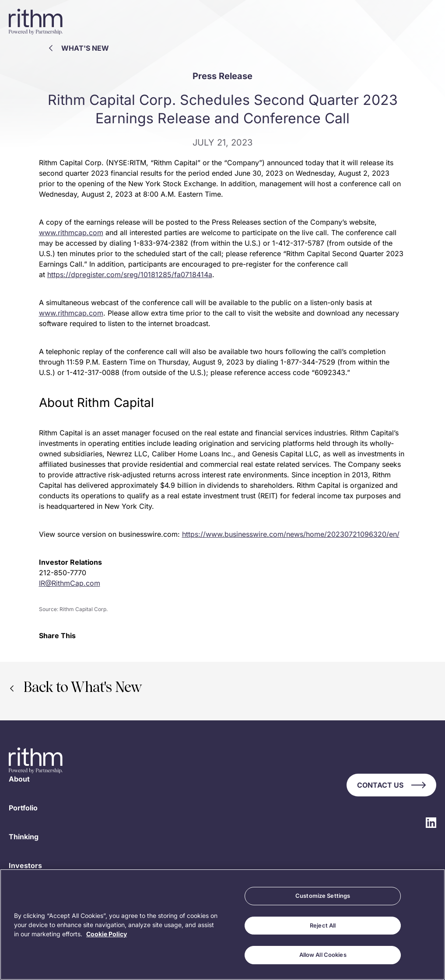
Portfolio (23, 808)
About (19, 779)
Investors (25, 865)
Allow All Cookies (323, 955)
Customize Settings (323, 896)
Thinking (24, 837)
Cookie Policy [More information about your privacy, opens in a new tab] (107, 934)
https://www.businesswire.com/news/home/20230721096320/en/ (291, 534)
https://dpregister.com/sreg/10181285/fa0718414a (130, 275)
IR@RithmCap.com (70, 583)
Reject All (323, 925)
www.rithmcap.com (71, 233)
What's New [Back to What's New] (79, 48)
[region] (222, 924)
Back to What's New (76, 688)
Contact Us (391, 785)
